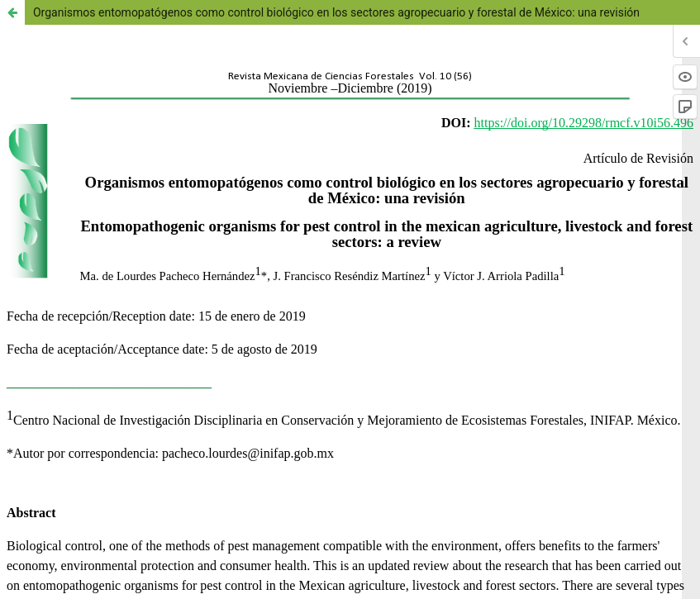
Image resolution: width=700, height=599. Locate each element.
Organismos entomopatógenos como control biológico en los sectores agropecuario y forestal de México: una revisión (336, 12)
